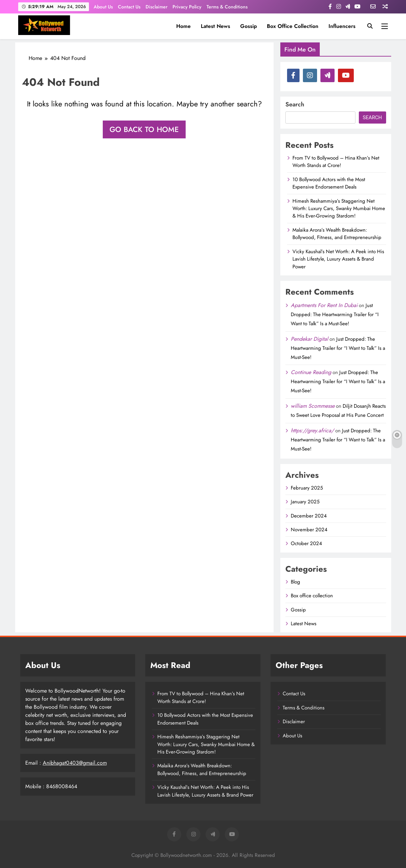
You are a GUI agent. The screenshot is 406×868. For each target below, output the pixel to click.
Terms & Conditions (227, 7)
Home (183, 26)
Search (295, 104)
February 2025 (307, 488)
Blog (295, 582)
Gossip (248, 26)
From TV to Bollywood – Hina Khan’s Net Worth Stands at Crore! (336, 162)
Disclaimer (157, 7)
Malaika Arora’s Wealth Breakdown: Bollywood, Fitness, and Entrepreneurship (337, 234)
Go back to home (144, 129)
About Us (103, 7)
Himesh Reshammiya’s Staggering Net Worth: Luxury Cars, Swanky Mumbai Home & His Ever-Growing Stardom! (339, 209)
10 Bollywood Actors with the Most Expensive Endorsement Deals (329, 183)
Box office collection (293, 26)
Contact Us (129, 7)
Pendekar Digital (309, 339)
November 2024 (309, 530)
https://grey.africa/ (312, 430)
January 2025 (305, 502)
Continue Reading (311, 372)
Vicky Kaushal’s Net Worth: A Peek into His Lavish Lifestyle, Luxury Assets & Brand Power (338, 259)
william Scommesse (313, 406)
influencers (342, 26)
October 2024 (306, 543)
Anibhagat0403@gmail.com (75, 763)
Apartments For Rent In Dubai (324, 305)
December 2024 (309, 516)
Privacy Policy (187, 7)
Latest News (215, 26)
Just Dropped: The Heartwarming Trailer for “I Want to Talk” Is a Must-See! (335, 314)
